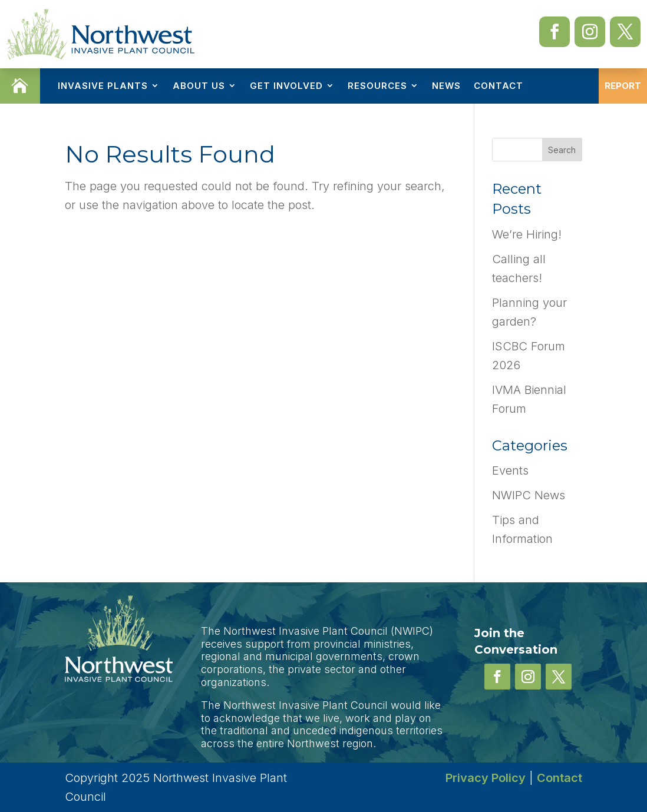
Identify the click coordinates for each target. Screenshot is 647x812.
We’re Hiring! (527, 234)
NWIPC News (529, 495)
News (446, 86)
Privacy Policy (486, 778)
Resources (377, 86)
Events (510, 470)
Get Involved (286, 86)
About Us (199, 86)
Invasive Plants (103, 86)
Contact (499, 86)
